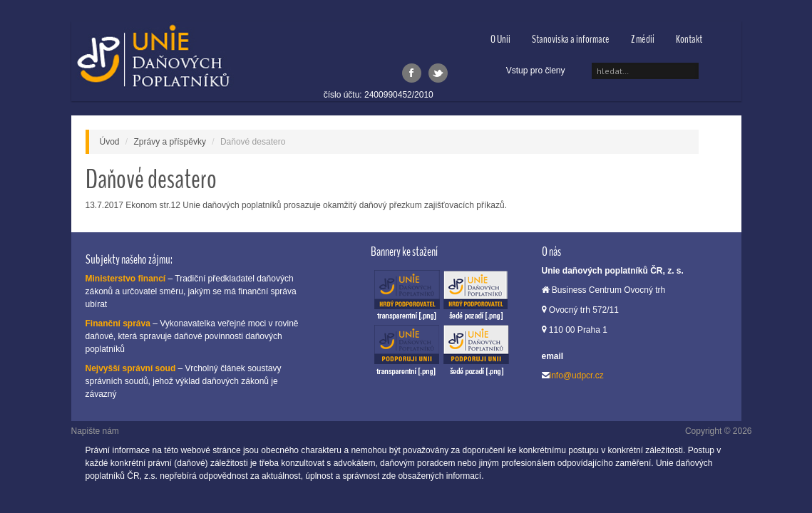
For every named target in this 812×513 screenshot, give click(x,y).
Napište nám (95, 431)
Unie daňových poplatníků (153, 58)
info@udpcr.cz (577, 375)
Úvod (110, 142)
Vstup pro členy (536, 71)
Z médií (643, 39)
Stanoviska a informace (571, 39)
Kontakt (689, 39)
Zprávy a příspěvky (170, 142)
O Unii (500, 39)
